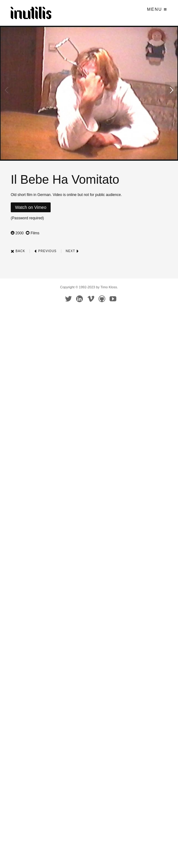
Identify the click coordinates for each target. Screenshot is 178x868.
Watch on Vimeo (31, 207)
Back (18, 251)
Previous (45, 251)
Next (72, 251)
